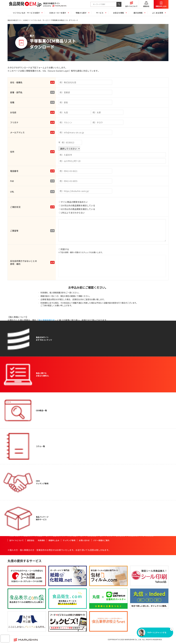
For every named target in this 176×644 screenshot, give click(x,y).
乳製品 (12, 418)
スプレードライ (47, 402)
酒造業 (96, 422)
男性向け (69, 398)
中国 (148, 489)
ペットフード (14, 493)
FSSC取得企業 (99, 446)
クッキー (13, 470)
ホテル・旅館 (98, 394)
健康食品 (13, 410)
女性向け (69, 402)
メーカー (97, 402)
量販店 (96, 387)
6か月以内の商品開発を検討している (77, 209)
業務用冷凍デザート (17, 517)
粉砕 (43, 406)
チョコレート (14, 474)
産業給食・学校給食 (101, 414)
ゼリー (12, 430)
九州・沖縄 (150, 465)
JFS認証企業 (98, 450)
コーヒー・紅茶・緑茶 (17, 497)
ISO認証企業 (98, 454)
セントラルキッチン (101, 418)
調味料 (12, 438)
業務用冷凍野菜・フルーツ (19, 509)
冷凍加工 (45, 422)
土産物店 (97, 390)
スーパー (97, 383)
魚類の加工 (46, 390)
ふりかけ (13, 446)
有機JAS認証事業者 (100, 442)
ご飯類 (12, 394)
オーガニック (71, 387)
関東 (148, 477)
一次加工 (13, 521)
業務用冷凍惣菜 (15, 505)
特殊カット (46, 394)
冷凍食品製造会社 (152, 416)
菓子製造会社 (151, 401)
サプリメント (14, 422)
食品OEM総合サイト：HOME (18, 20)
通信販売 (97, 398)
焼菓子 (12, 481)
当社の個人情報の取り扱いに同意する (90, 334)
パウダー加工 (46, 414)
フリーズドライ (47, 398)
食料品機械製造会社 (153, 409)
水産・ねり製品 (15, 406)
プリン (12, 489)
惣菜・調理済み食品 (17, 383)
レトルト (13, 454)
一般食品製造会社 (152, 383)
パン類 (12, 390)
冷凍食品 (13, 426)
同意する (112, 263)
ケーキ (12, 466)
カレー (12, 434)
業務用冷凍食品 (15, 501)
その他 (12, 525)
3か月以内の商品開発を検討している (77, 205)
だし (11, 442)
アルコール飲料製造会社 (155, 397)
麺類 (11, 398)
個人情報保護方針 (47, 320)
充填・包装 (46, 430)
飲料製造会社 (151, 393)
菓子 (11, 458)
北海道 (148, 469)
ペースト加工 (46, 418)
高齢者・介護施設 (100, 426)
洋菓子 (12, 485)
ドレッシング (14, 450)
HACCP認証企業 (99, 438)
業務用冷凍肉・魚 (16, 513)
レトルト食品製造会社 (154, 412)
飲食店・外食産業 (100, 406)
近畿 (148, 485)
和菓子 (12, 477)
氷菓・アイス (14, 462)
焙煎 (43, 410)
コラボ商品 (70, 383)
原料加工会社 (151, 405)
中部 (148, 481)
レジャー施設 (98, 410)
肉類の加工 (46, 387)
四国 (148, 461)
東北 (148, 473)
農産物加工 (46, 383)
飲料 (11, 387)
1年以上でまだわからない (72, 213)
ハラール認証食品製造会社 (103, 434)
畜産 (11, 414)
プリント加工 (46, 426)
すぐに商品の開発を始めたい (73, 202)
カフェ (96, 430)
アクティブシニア (72, 390)
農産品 (12, 402)
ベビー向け (70, 394)
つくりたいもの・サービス (39, 20)
